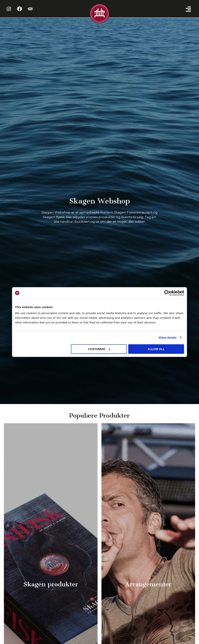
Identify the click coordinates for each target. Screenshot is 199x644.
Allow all (156, 349)
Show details (168, 338)
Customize (99, 349)
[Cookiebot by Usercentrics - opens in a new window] (167, 293)
